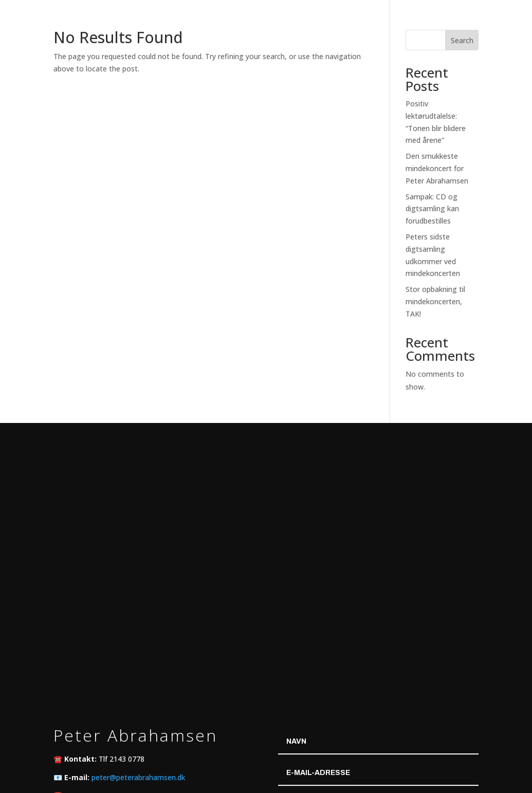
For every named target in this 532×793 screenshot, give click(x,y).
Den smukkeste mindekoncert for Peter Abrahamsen (437, 168)
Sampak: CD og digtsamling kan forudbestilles (432, 209)
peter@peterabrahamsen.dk (138, 777)
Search (462, 40)
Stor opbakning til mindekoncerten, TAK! (435, 301)
